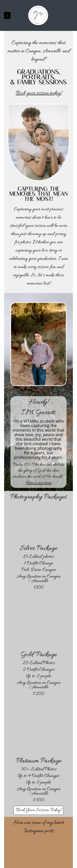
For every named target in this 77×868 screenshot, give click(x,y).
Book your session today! (38, 93)
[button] (7, 15)
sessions (53, 82)
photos (26, 242)
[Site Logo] (39, 15)
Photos (49, 663)
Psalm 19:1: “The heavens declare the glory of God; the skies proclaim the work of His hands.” (39, 471)
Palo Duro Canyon (38, 570)
